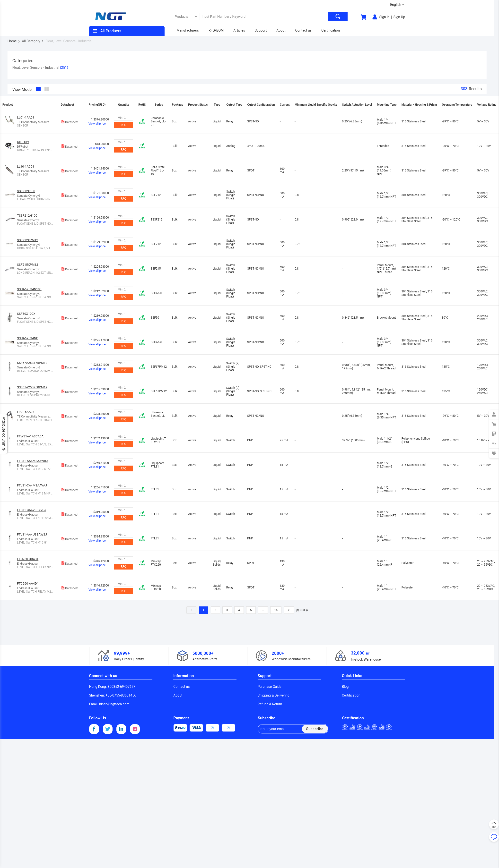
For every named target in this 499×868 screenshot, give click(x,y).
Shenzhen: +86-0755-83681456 (113, 695)
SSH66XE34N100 (29, 289)
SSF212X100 (26, 191)
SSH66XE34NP (28, 338)
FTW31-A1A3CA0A (30, 436)
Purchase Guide (270, 687)
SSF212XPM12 (28, 240)
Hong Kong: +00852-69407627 (112, 687)
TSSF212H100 (27, 216)
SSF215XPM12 (28, 265)
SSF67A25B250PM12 (32, 387)
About (178, 695)
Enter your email (276, 729)
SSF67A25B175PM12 (32, 363)
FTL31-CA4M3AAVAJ (32, 485)
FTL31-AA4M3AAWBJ (32, 461)
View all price (97, 124)
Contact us (181, 687)
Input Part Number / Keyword (264, 17)
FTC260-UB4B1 (28, 559)
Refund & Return (270, 704)
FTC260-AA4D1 (28, 583)
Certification (351, 695)
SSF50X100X (26, 314)
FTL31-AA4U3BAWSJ (32, 534)
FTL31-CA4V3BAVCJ (32, 510)
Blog (345, 687)
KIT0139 (23, 142)
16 (276, 610)
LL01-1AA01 (26, 117)
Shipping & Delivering (274, 695)
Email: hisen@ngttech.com (109, 704)
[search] (338, 17)
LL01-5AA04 (26, 412)
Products (180, 17)
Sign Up (399, 17)
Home (14, 41)
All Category (33, 41)
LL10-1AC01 (26, 166)
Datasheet (70, 122)
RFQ (123, 125)
